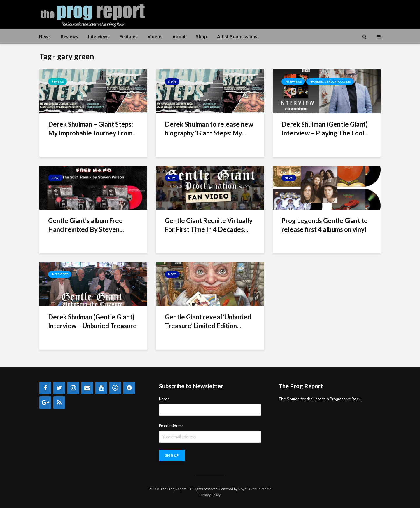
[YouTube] (101, 388)
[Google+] (45, 403)
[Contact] (87, 388)
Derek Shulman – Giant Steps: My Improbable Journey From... (92, 129)
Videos (155, 37)
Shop (201, 37)
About (179, 37)
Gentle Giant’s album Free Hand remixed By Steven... (86, 225)
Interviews (99, 37)
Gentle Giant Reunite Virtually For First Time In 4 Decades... (209, 225)
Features (129, 37)
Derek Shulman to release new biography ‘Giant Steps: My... (209, 129)
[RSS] (59, 403)
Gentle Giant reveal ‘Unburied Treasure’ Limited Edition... (208, 321)
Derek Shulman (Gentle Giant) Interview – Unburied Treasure (92, 321)
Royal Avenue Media (255, 489)
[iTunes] (115, 388)
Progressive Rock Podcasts (330, 82)
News (45, 37)
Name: (165, 399)
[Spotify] (129, 388)
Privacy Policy (210, 495)
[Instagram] (73, 388)
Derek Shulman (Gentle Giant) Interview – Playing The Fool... (325, 129)
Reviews (69, 37)
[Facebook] (45, 388)
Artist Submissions (237, 37)
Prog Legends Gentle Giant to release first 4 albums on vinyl (325, 225)
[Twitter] (59, 388)
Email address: (172, 426)
